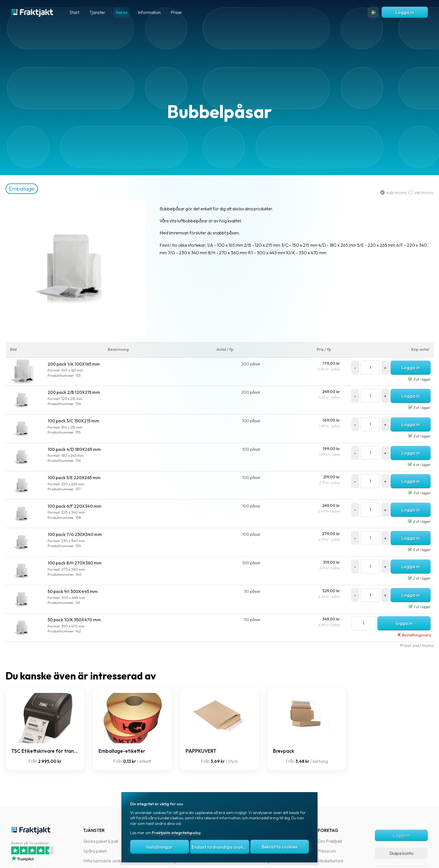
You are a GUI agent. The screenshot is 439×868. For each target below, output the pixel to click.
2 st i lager (414, 521)
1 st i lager (414, 607)
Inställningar (160, 847)
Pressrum (327, 851)
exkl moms (389, 192)
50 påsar (254, 591)
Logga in (405, 12)
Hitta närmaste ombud (105, 861)
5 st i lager (414, 550)
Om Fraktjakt (330, 841)
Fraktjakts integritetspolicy (176, 833)
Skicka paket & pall (101, 841)
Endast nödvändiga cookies (220, 847)
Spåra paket (95, 851)
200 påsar (252, 364)
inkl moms (415, 192)
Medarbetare (331, 861)
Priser (177, 12)
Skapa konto (401, 853)
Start (74, 12)
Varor (122, 12)
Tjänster (97, 12)
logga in (400, 623)
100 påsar (253, 421)
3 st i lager (414, 379)
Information (149, 12)
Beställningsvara (408, 635)
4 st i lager (414, 465)
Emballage (33, 189)
